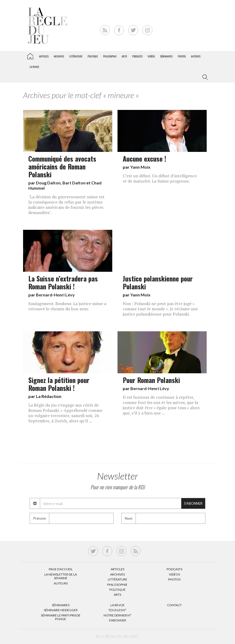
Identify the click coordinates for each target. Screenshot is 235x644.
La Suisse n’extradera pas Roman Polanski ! (63, 282)
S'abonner (193, 503)
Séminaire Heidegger (61, 610)
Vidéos (151, 56)
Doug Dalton (48, 183)
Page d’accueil (61, 569)
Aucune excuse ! (145, 158)
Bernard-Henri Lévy (55, 295)
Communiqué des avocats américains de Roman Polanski (62, 166)
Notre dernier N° (117, 615)
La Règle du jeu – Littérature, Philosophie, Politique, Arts (30, 55)
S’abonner (117, 620)
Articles (44, 56)
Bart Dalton (74, 183)
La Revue (117, 605)
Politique (93, 56)
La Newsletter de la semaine (61, 576)
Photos (182, 56)
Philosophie (110, 56)
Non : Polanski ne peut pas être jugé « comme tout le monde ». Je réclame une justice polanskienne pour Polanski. (160, 309)
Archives (59, 56)
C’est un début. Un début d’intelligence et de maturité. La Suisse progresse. (160, 178)
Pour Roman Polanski (151, 380)
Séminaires (166, 56)
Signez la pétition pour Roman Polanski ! (59, 384)
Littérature (76, 56)
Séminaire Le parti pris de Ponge (61, 617)
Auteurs (196, 56)
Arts (124, 56)
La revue (34, 67)
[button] (204, 77)
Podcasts (137, 56)
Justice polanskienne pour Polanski (158, 282)
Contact (174, 605)
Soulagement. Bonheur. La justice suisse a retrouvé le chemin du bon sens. (67, 306)
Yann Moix (140, 167)
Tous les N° (117, 610)
